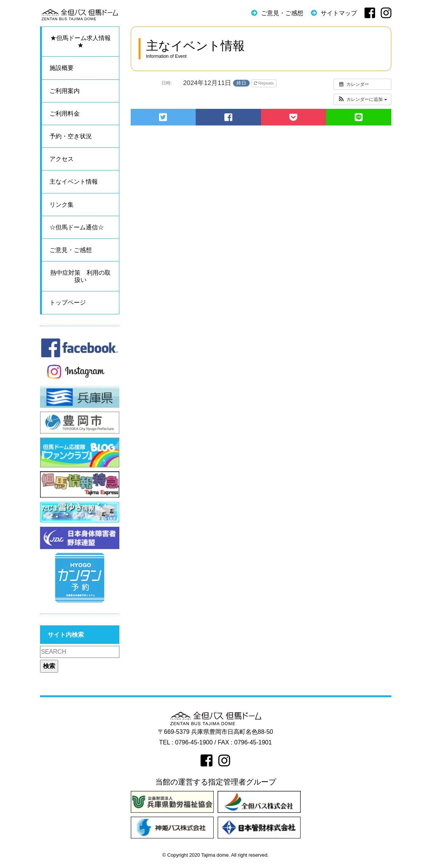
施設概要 (62, 68)
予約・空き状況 (71, 136)
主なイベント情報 (74, 182)
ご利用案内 (65, 91)
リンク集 (62, 205)
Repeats (264, 83)
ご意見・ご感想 (282, 13)
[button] (362, 99)
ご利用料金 (65, 114)
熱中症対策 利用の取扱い (80, 276)
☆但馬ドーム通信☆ (77, 227)
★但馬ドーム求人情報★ (80, 42)
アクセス (62, 159)
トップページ (68, 302)
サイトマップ (339, 13)
